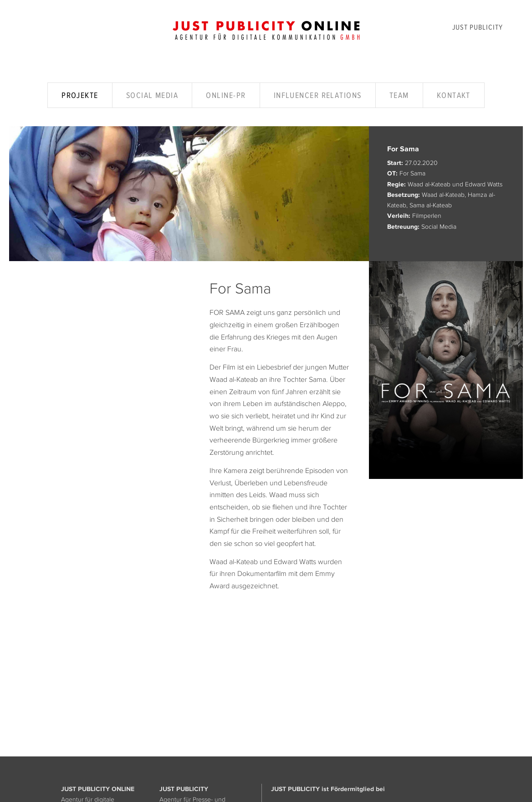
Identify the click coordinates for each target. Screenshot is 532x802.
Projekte (80, 95)
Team (399, 95)
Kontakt (454, 95)
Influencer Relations (318, 95)
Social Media (152, 95)
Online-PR (226, 95)
